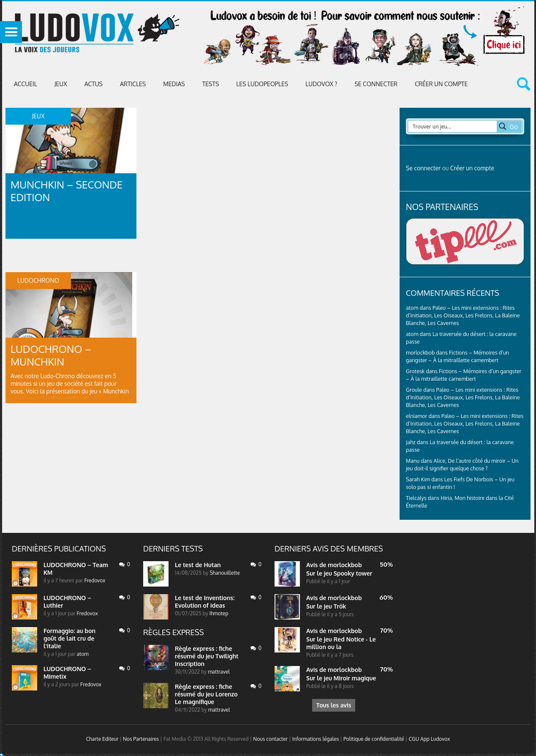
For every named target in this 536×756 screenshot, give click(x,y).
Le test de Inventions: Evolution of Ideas (205, 602)
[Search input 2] (453, 126)
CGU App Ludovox (430, 739)
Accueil (26, 84)
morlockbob (345, 565)
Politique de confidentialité (374, 739)
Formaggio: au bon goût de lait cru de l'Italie (69, 638)
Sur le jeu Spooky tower (339, 573)
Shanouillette (224, 573)
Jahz (411, 442)
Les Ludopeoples (262, 84)
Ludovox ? (321, 84)
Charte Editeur (102, 739)
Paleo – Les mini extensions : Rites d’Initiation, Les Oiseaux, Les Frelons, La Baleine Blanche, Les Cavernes (463, 315)
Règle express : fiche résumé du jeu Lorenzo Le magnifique (206, 694)
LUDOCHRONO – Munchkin (51, 355)
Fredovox (95, 580)
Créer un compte (441, 84)
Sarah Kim (418, 479)
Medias (174, 84)
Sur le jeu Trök (326, 606)
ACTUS (94, 84)
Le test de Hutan (198, 565)
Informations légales (316, 739)
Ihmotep (219, 613)
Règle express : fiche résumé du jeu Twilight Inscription (207, 656)
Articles (133, 84)
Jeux (61, 84)
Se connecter (376, 84)
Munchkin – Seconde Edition (67, 191)
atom (83, 654)
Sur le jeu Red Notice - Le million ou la (341, 643)
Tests (211, 84)
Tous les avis (333, 705)
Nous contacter (270, 739)
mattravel (219, 672)
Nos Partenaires (141, 739)
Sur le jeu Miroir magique (341, 678)
